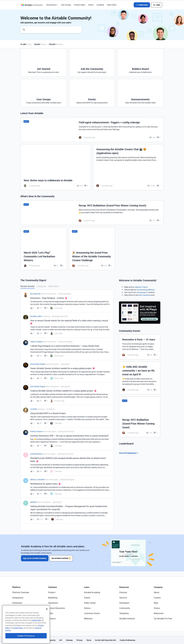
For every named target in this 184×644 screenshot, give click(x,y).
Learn (87, 587)
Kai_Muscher (35, 294)
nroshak (34, 409)
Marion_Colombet (37, 479)
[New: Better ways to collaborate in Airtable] (56, 167)
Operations (53, 603)
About (157, 592)
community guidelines (146, 290)
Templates (124, 613)
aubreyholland (36, 454)
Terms (89, 640)
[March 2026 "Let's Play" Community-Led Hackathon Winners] (44, 249)
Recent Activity (27, 286)
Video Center (90, 603)
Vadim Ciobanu (36, 342)
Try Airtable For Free (163, 619)
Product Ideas (80, 5)
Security (52, 640)
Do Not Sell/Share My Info (105, 640)
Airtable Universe (127, 619)
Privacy (80, 640)
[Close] (47, 624)
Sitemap (69, 640)
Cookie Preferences (127, 640)
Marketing (53, 598)
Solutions (53, 587)
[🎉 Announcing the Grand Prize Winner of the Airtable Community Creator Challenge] (92, 249)
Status (157, 608)
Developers (124, 603)
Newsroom (159, 613)
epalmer (34, 502)
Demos (87, 608)
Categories (41, 286)
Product (52, 592)
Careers (157, 598)
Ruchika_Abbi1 (36, 316)
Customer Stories (92, 613)
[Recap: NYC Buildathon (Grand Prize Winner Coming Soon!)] (92, 213)
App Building (18, 608)
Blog (156, 603)
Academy (100, 5)
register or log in (141, 287)
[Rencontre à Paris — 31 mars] (140, 347)
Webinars (88, 619)
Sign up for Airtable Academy (35, 558)
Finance (52, 619)
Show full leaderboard (129, 453)
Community (125, 608)
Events (91, 5)
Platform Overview (21, 592)
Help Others (54, 286)
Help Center (112, 5)
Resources (124, 587)
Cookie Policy (36, 635)
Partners (123, 592)
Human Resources (57, 608)
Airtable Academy (92, 592)
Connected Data (20, 619)
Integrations (18, 598)
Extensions (17, 603)
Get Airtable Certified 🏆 (61, 558)
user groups (141, 292)
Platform (16, 587)
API (61, 640)
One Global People (38, 364)
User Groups (66, 5)
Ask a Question (145, 295)
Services (123, 598)
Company (158, 587)
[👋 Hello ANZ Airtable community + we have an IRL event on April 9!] (140, 378)
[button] (142, 5)
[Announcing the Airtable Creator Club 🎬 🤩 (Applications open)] (128, 167)
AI (13, 613)
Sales (51, 613)
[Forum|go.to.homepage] (32, 5)
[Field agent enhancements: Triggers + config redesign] (92, 130)
